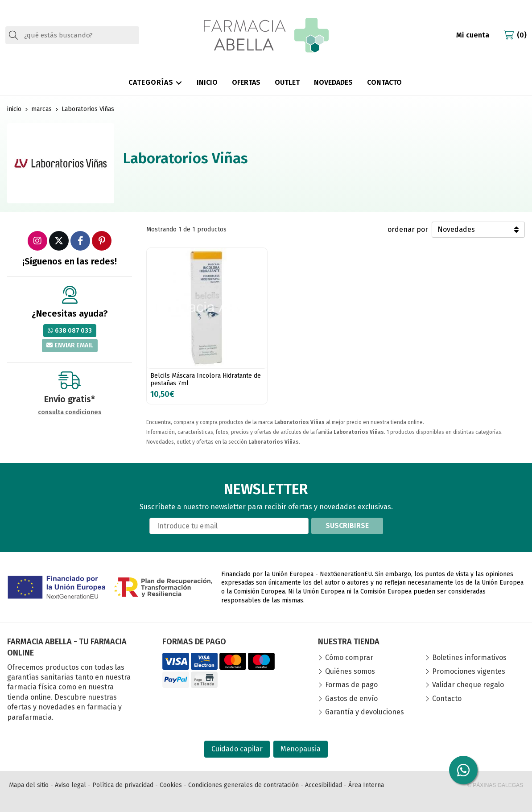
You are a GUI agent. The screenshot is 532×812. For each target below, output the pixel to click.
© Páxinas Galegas (495, 785)
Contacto (447, 699)
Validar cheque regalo (468, 685)
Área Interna (366, 785)
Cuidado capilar (237, 749)
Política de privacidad (123, 785)
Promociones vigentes (469, 671)
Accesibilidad (324, 785)
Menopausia (301, 749)
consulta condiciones (70, 412)
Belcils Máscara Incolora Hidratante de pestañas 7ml (206, 379)
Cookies (171, 785)
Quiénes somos (350, 671)
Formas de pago (351, 685)
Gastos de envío (351, 699)
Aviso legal (70, 785)
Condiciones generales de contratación (243, 785)
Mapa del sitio (29, 785)
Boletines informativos (469, 657)
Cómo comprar (349, 657)
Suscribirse (347, 526)
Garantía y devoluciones (365, 712)
